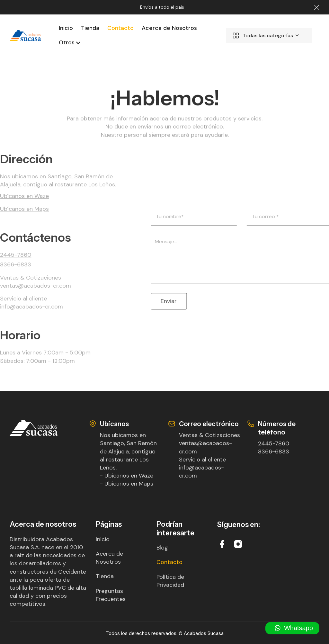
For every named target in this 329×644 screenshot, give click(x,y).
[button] (67, 43)
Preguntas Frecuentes (111, 595)
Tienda (90, 28)
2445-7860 (274, 443)
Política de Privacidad (170, 581)
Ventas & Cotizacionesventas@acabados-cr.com (209, 443)
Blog (162, 548)
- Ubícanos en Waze (127, 476)
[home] (25, 36)
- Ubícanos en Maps (127, 484)
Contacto (120, 28)
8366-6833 (274, 452)
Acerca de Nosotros (169, 28)
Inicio (66, 28)
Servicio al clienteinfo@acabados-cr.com (202, 468)
